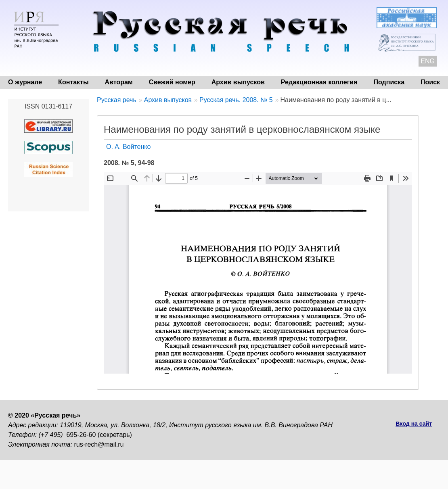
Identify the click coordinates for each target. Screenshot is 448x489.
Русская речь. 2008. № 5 (236, 100)
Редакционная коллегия (319, 82)
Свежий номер (172, 82)
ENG (428, 61)
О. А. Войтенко (128, 147)
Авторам (119, 82)
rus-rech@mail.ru (99, 444)
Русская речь (117, 100)
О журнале (25, 82)
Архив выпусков (238, 82)
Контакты (73, 82)
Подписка (389, 82)
